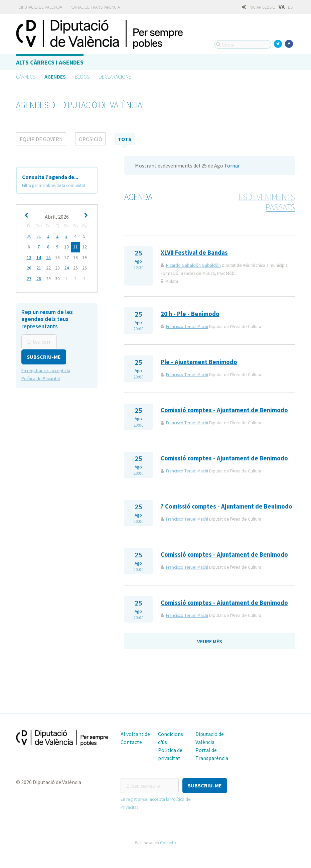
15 (48, 257)
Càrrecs (26, 77)
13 (29, 257)
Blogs (82, 77)
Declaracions (115, 77)
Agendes (55, 77)
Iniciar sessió (259, 7)
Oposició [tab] (91, 139)
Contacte (131, 742)
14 (39, 257)
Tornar (232, 166)
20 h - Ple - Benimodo (190, 314)
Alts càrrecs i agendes (50, 62)
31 (39, 236)
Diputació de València (40, 7)
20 (29, 267)
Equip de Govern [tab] (41, 139)
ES (290, 7)
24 (66, 267)
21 (39, 267)
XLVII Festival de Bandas (194, 253)
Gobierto (168, 843)
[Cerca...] (243, 44)
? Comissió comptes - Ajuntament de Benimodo (226, 506)
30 (29, 236)
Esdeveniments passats (267, 202)
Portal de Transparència (95, 7)
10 (66, 247)
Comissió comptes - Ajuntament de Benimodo (224, 410)
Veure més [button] (210, 641)
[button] (44, 355)
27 (29, 278)
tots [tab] (125, 139)
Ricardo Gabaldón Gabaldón (193, 265)
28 (39, 278)
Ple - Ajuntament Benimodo (199, 362)
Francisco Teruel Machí (187, 327)
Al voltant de (135, 734)
